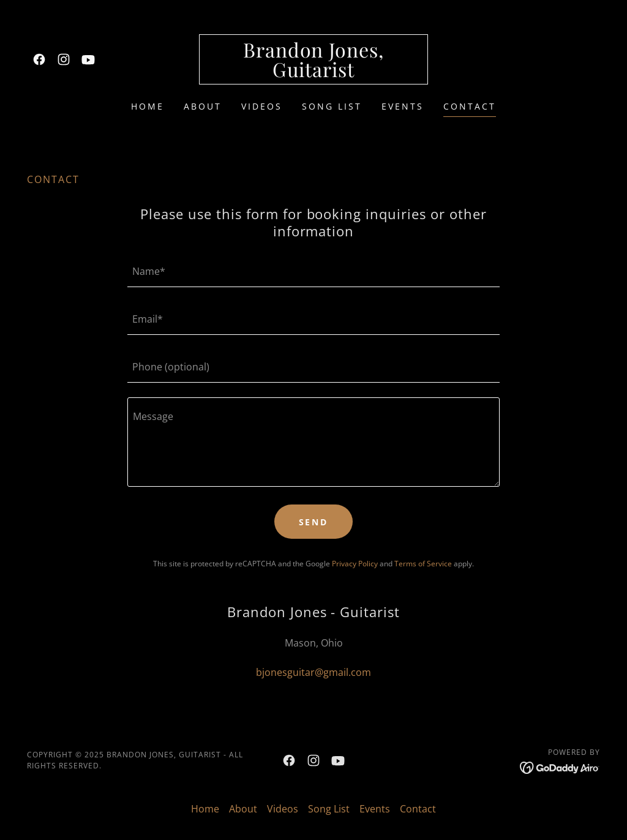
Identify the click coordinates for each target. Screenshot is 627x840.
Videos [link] (262, 106)
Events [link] (403, 106)
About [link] (203, 106)
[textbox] (313, 271)
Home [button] (205, 809)
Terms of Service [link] (423, 564)
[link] (39, 59)
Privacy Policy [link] (355, 564)
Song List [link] (332, 106)
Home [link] (148, 106)
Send (314, 522)
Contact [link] (470, 106)
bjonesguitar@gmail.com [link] (313, 672)
